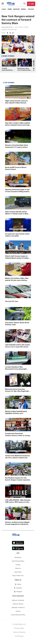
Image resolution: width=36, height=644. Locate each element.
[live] (31, 4)
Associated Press (7, 27)
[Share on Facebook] (7, 33)
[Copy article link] (13, 33)
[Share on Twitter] (10, 33)
